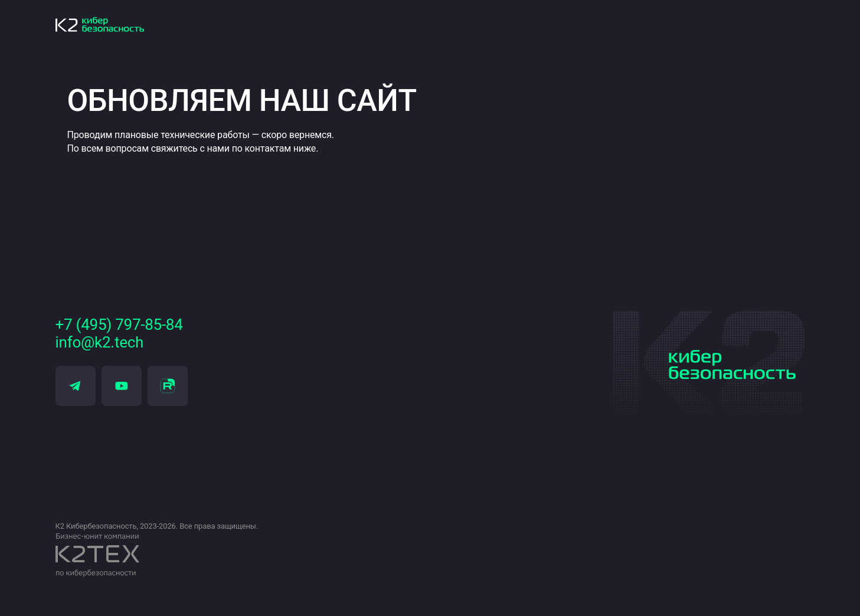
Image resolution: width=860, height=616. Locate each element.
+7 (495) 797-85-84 (119, 325)
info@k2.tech (100, 343)
